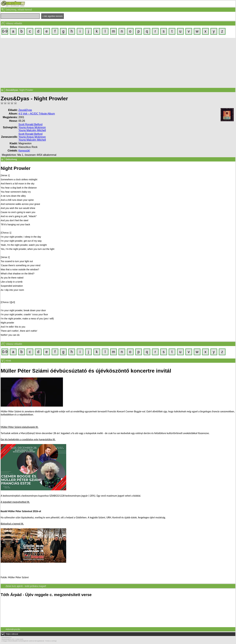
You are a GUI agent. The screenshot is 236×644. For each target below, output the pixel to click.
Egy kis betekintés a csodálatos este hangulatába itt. (28, 439)
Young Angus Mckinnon (32, 127)
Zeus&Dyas (25, 110)
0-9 (5, 31)
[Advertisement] (118, 63)
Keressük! (24, 151)
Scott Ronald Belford (30, 124)
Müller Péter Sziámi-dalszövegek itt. (20, 427)
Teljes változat (12, 634)
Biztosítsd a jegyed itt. (12, 524)
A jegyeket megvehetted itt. (15, 502)
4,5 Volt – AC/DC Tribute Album (37, 114)
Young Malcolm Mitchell (32, 130)
